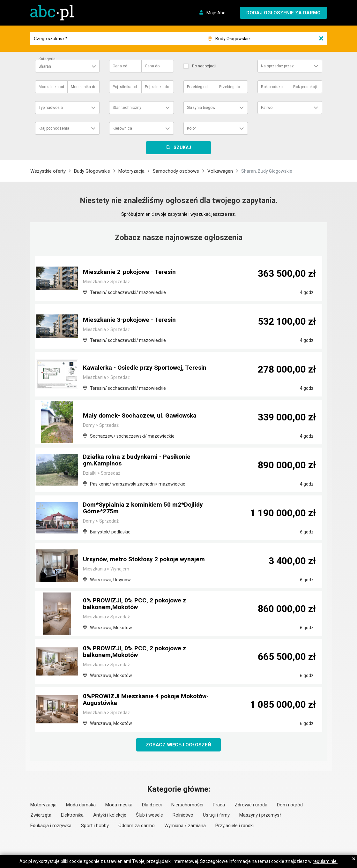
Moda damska (81, 805)
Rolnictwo (183, 815)
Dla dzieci (152, 805)
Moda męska (119, 805)
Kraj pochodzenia (54, 128)
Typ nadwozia (51, 108)
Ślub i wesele (149, 815)
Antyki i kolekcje (110, 815)
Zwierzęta (41, 815)
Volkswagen (220, 171)
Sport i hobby (95, 826)
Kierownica (122, 128)
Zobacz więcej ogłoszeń (178, 745)
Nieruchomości (187, 805)
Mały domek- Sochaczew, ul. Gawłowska (142, 416)
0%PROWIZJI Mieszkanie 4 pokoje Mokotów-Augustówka (148, 700)
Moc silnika (51, 87)
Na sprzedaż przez (277, 66)
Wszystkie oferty (48, 171)
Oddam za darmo (137, 826)
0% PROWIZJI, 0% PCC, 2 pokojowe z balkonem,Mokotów (137, 604)
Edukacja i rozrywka (51, 826)
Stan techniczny (127, 108)
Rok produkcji (275, 87)
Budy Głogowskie (92, 171)
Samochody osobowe (176, 171)
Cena (120, 66)
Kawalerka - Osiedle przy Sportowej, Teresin (147, 368)
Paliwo (267, 108)
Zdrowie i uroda (251, 805)
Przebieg (197, 87)
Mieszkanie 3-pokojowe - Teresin (131, 320)
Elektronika (72, 815)
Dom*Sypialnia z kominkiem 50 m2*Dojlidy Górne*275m (144, 509)
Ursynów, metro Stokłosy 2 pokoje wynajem (147, 560)
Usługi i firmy (216, 815)
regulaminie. (325, 861)
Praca (219, 805)
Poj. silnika (125, 87)
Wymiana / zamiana (185, 826)
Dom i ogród (290, 805)
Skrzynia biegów (201, 108)
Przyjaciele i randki (234, 826)
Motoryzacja (131, 171)
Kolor (191, 128)
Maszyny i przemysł (260, 815)
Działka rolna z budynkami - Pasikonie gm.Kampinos (138, 461)
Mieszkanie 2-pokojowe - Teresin (131, 272)
